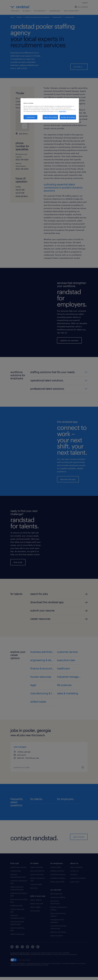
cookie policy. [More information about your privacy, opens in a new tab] (62, 111)
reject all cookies (50, 117)
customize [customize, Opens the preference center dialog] (30, 117)
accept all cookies (68, 117)
